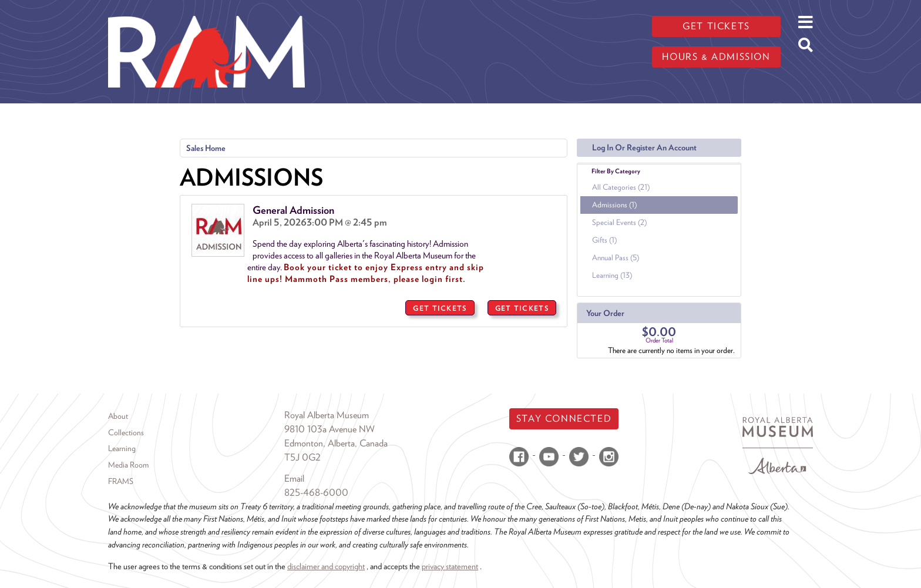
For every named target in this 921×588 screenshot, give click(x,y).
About (118, 416)
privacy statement (450, 566)
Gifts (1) (604, 240)
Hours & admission (716, 57)
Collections (126, 432)
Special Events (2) (619, 222)
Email (294, 478)
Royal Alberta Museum (327, 415)
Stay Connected (564, 419)
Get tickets (716, 26)
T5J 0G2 (302, 457)
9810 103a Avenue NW (330, 429)
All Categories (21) (621, 187)
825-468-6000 (316, 493)
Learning (122, 448)
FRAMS (121, 481)
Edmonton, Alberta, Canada (336, 443)
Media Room (128, 465)
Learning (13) (612, 275)
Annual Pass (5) (616, 258)
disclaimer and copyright (326, 566)
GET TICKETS (440, 308)
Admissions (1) (614, 205)
